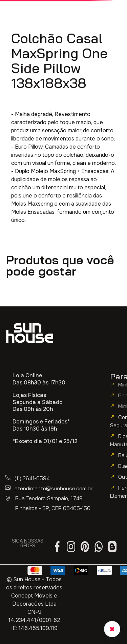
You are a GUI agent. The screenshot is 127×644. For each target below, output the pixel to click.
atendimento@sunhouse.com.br (54, 488)
